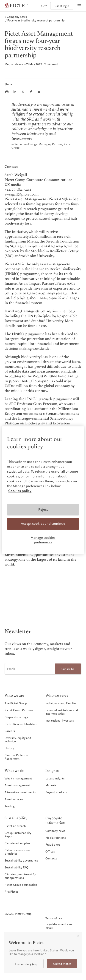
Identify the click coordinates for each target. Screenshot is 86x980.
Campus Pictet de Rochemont (16, 757)
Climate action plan (17, 843)
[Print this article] (7, 92)
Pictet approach (15, 826)
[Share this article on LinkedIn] (15, 92)
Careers (10, 731)
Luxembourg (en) (26, 964)
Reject (43, 509)
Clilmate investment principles (18, 852)
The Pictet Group (16, 703)
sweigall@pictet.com (22, 194)
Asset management (17, 785)
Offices (50, 851)
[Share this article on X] (23, 92)
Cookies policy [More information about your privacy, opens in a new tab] (20, 491)
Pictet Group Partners (19, 710)
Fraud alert (53, 844)
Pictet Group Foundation (21, 885)
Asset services (14, 799)
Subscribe (68, 669)
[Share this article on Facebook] (31, 92)
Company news (55, 831)
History (9, 748)
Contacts (51, 858)
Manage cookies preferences (43, 540)
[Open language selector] (44, 6)
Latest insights (55, 778)
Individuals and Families (61, 703)
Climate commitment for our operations (21, 876)
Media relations (56, 838)
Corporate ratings (16, 717)
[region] (43, 490)
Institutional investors (60, 720)
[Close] (78, 936)
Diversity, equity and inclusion (18, 739)
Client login (62, 6)
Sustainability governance (21, 860)
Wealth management (18, 778)
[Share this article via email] (39, 92)
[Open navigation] (79, 6)
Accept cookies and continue (43, 524)
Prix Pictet (11, 891)
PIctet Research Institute (21, 724)
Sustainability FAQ (17, 867)
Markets (51, 785)
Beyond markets (56, 792)
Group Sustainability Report (18, 834)
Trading (10, 806)
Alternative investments (20, 792)
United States (62, 964)
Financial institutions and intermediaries (62, 712)
